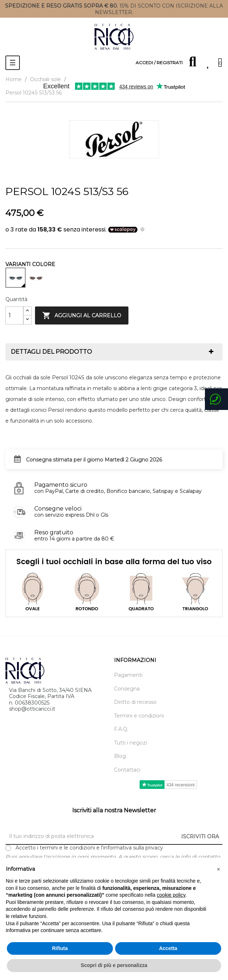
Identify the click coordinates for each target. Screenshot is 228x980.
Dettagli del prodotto (51, 352)
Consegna (127, 689)
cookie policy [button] (171, 895)
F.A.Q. (121, 729)
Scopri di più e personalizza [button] (114, 965)
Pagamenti (128, 675)
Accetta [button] (168, 948)
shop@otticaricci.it (32, 709)
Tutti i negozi (130, 743)
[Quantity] (14, 315)
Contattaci (127, 770)
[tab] (114, 352)
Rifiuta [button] (60, 948)
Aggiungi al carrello (82, 315)
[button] (219, 869)
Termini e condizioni (139, 716)
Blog (120, 756)
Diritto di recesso (135, 702)
